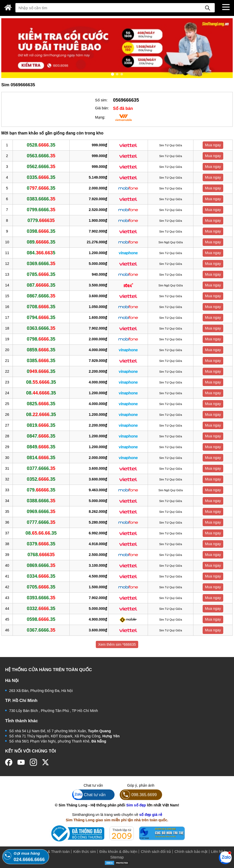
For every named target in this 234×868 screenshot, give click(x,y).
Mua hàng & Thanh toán (50, 852)
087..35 (41, 285)
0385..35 (41, 361)
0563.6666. (41, 156)
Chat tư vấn (89, 795)
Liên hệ (217, 852)
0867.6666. (41, 296)
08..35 (41, 382)
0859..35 (41, 350)
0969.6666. (41, 512)
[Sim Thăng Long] (8, 7)
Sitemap (117, 857)
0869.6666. (41, 565)
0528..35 (41, 145)
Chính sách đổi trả (156, 852)
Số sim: (101, 100)
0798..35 (41, 339)
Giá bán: (102, 108)
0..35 (41, 188)
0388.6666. (41, 501)
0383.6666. (41, 199)
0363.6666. (41, 328)
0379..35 (41, 544)
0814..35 (41, 458)
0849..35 (41, 447)
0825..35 (41, 404)
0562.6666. (41, 167)
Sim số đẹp (136, 805)
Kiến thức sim (85, 852)
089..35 (41, 242)
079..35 (41, 490)
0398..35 (41, 231)
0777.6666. (41, 522)
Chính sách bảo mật (191, 852)
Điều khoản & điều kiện (118, 852)
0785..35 (41, 274)
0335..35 (41, 177)
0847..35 (41, 436)
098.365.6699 (138, 795)
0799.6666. (41, 210)
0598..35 (41, 619)
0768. (41, 555)
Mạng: (100, 117)
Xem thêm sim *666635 (117, 644)
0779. (41, 220)
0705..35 (41, 587)
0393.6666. (41, 598)
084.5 (41, 253)
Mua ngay (213, 145)
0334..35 (41, 576)
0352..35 (41, 479)
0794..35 (41, 317)
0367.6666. (41, 630)
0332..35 (41, 609)
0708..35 (41, 307)
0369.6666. (41, 264)
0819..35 (41, 425)
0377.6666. (41, 468)
